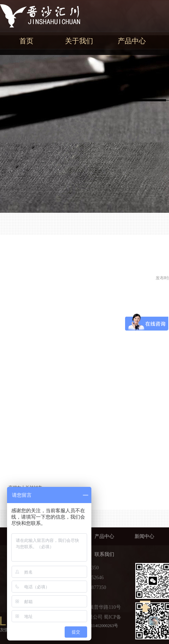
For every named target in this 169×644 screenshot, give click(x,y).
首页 (26, 41)
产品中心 (132, 41)
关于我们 (79, 41)
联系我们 (104, 554)
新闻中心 (144, 536)
